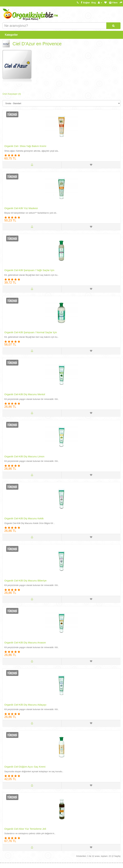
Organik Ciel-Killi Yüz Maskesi (21, 208)
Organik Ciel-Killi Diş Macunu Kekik (24, 518)
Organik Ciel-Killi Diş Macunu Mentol (25, 394)
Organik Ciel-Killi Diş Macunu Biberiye (25, 581)
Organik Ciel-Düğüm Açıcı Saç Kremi (25, 767)
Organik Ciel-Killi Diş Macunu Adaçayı (25, 705)
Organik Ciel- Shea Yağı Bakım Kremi (25, 146)
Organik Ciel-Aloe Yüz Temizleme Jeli (25, 829)
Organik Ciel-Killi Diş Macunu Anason (25, 643)
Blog (93, 3)
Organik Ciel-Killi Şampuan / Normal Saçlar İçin (31, 332)
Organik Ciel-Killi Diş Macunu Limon (24, 456)
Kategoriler (11, 35)
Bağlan (85, 3)
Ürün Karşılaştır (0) (12, 94)
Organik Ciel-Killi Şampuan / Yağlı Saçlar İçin (29, 270)
